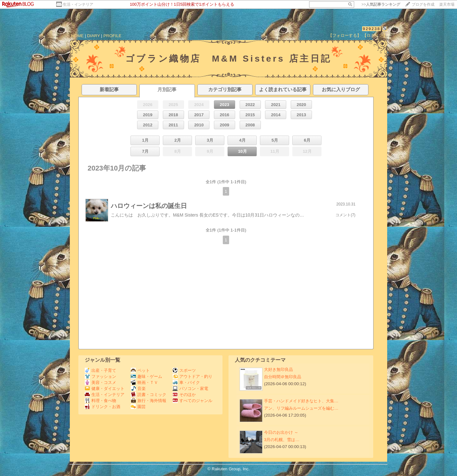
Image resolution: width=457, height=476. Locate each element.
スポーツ (184, 370)
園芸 (138, 407)
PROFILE (113, 36)
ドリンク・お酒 (103, 407)
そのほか (184, 395)
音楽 (138, 389)
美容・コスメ (100, 382)
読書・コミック (149, 395)
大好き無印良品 (278, 369)
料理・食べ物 (100, 401)
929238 (371, 29)
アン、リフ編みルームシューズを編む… (301, 408)
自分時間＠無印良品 (283, 377)
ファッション (100, 376)
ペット (140, 370)
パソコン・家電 (190, 389)
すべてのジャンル (192, 401)
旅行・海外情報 (149, 401)
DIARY (94, 36)
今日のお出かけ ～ (281, 432)
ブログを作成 (423, 4)
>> (381, 4)
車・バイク (186, 382)
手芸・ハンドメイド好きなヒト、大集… (301, 401)
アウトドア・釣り (192, 376)
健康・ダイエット (105, 389)
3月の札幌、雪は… (282, 440)
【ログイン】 (375, 35)
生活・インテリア (78, 4)
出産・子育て (100, 370)
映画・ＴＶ (144, 382)
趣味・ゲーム (146, 376)
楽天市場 (447, 4)
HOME (77, 36)
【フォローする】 (345, 35)
